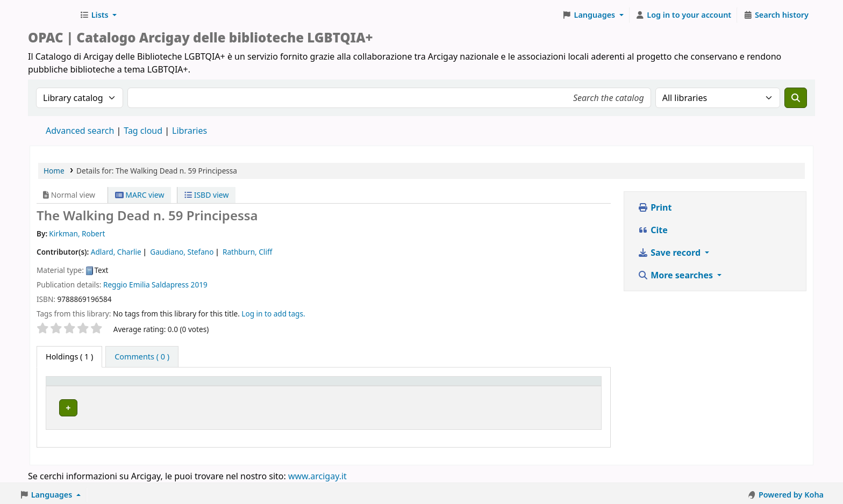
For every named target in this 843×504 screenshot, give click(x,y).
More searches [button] (676, 275)
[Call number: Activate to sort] (440, 386)
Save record (670, 253)
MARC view (140, 195)
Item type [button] (69, 386)
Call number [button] (418, 386)
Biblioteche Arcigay (52, 15)
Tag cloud (143, 131)
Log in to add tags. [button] (273, 314)
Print (655, 207)
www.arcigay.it (317, 473)
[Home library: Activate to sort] (261, 386)
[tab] (142, 357)
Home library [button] (162, 386)
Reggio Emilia (127, 285)
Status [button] (507, 386)
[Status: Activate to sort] (545, 386)
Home (54, 171)
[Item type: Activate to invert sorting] (90, 386)
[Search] (796, 98)
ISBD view (206, 195)
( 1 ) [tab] (69, 357)
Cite (653, 230)
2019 (199, 285)
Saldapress (170, 285)
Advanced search (80, 131)
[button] (98, 15)
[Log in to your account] (684, 15)
